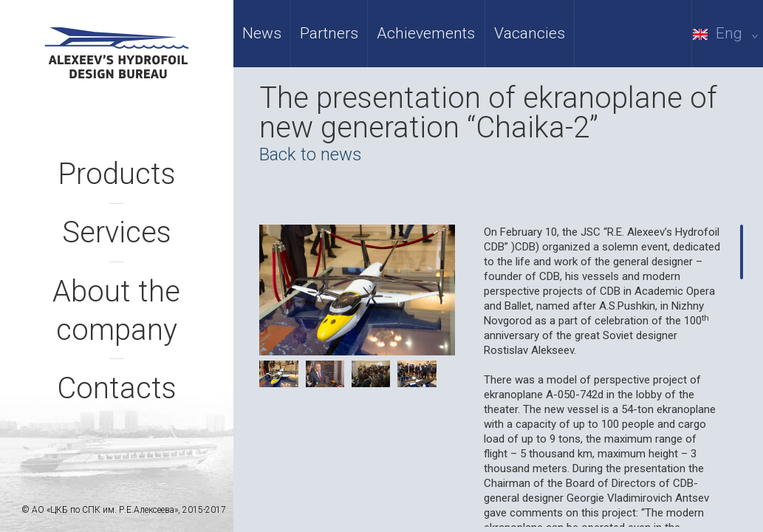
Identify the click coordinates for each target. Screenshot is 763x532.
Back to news (311, 154)
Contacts (117, 388)
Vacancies (530, 33)
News (262, 33)
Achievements (426, 33)
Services (117, 232)
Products (117, 174)
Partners (329, 33)
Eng (728, 33)
